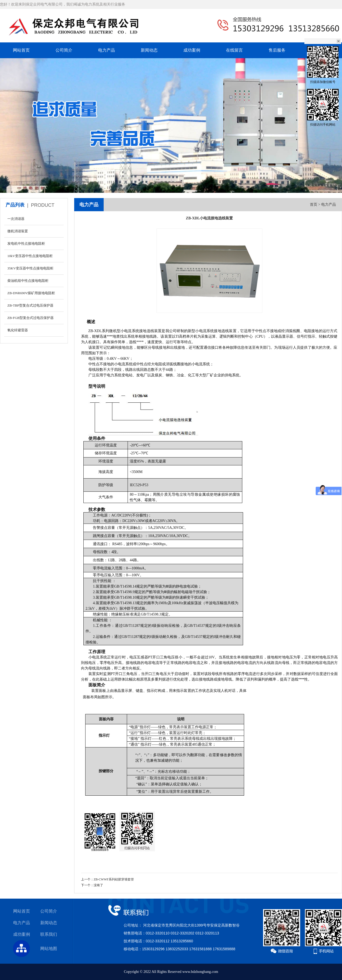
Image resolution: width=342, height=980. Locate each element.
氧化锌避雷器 (18, 330)
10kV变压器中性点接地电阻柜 (30, 256)
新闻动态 (149, 50)
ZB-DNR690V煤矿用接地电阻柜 (31, 293)
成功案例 (192, 50)
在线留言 (234, 50)
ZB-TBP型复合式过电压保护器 (30, 305)
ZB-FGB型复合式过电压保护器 (31, 318)
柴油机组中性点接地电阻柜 (28, 281)
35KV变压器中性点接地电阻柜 (30, 268)
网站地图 (49, 949)
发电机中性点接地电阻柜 (26, 243)
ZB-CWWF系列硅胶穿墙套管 (114, 879)
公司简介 (64, 50)
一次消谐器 (16, 219)
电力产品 (107, 50)
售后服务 (277, 50)
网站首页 (21, 50)
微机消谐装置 (18, 231)
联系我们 (49, 934)
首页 (314, 205)
